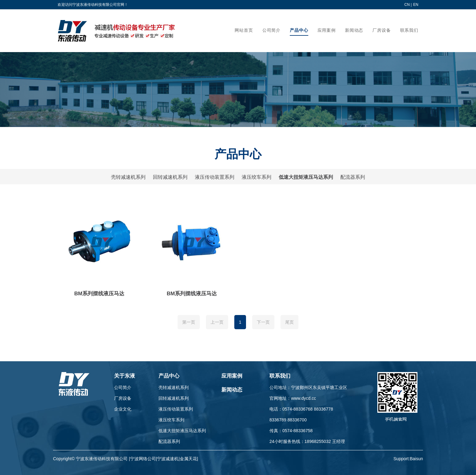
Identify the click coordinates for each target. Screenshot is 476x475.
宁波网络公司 (143, 459)
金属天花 (188, 459)
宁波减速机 (168, 459)
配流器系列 (353, 177)
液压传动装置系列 (215, 177)
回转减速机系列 (170, 177)
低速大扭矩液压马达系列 (306, 177)
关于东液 (125, 376)
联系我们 (280, 376)
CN (407, 5)
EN (416, 5)
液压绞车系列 (256, 177)
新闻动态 (232, 390)
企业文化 (123, 409)
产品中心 (169, 376)
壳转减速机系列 (128, 177)
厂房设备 (123, 398)
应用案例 (232, 376)
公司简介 (123, 387)
